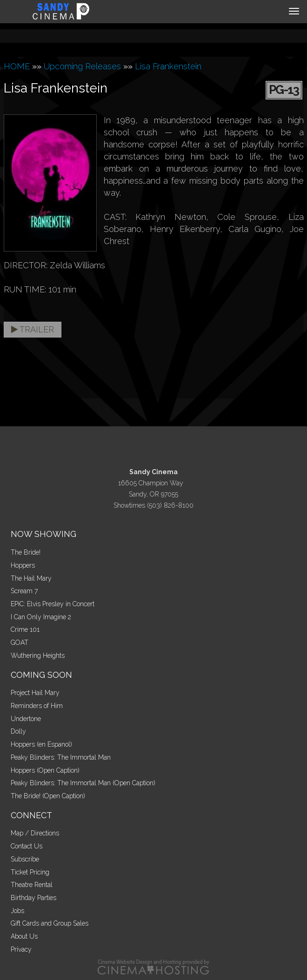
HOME (17, 66)
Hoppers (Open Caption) (45, 770)
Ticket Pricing (30, 872)
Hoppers (23, 565)
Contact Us (27, 846)
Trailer (33, 329)
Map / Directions (35, 833)
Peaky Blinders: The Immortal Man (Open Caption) (83, 783)
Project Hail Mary (35, 693)
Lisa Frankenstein (168, 66)
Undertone (26, 719)
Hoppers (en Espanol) (41, 744)
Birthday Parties (33, 898)
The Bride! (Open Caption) (48, 796)
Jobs (17, 911)
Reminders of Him (37, 706)
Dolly (18, 731)
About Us (24, 936)
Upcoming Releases (82, 66)
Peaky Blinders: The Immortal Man (61, 757)
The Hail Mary (31, 578)
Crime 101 (25, 629)
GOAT (20, 642)
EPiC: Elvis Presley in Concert (53, 604)
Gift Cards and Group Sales (50, 923)
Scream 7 (24, 591)
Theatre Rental (32, 885)
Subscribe (25, 859)
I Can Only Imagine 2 (41, 617)
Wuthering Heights (38, 656)
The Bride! (26, 552)
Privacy (21, 949)
